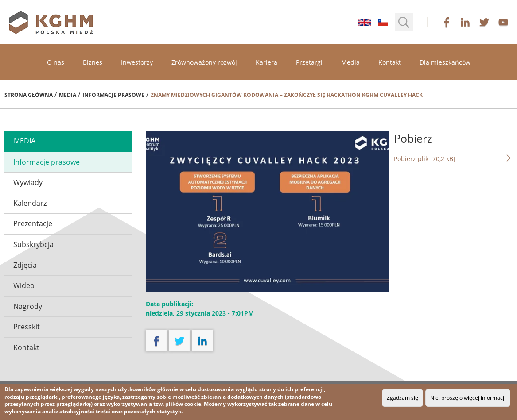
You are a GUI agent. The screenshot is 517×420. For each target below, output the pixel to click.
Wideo (24, 285)
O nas (56, 62)
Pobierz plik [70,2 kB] (453, 158)
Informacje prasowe (113, 95)
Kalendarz (30, 203)
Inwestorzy (137, 62)
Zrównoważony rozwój (204, 62)
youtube (503, 22)
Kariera (266, 62)
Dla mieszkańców (445, 62)
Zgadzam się (402, 398)
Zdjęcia (25, 265)
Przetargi (309, 62)
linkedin (465, 22)
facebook (447, 22)
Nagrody (28, 306)
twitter (484, 22)
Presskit (27, 327)
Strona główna (29, 95)
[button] (404, 22)
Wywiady (28, 182)
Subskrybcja (33, 244)
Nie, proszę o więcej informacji (468, 398)
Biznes (93, 62)
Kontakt (390, 62)
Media (350, 62)
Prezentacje (33, 223)
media (25, 141)
